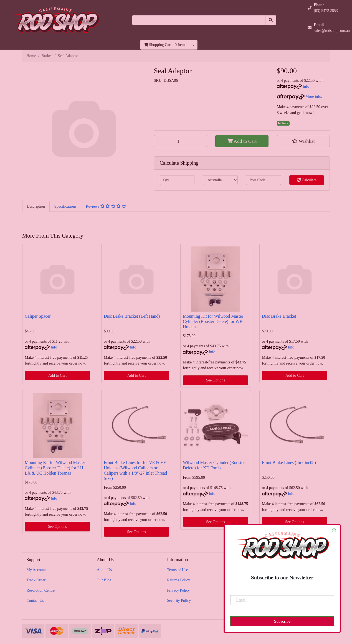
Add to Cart (242, 141)
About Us (104, 570)
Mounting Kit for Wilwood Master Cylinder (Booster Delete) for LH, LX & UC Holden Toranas (55, 468)
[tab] (36, 206)
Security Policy (179, 601)
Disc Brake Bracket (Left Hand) (132, 316)
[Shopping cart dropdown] (194, 45)
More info (299, 97)
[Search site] (271, 20)
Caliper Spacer (38, 316)
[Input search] (199, 20)
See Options (216, 380)
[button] (303, 141)
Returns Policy (178, 580)
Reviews (106, 206)
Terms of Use (177, 570)
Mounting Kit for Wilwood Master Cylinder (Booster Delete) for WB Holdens (213, 321)
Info (306, 86)
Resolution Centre (41, 590)
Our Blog (104, 580)
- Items (165, 45)
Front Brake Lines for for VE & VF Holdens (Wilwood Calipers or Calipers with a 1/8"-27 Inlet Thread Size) (135, 470)
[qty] (177, 180)
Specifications (65, 206)
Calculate (307, 180)
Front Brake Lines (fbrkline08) (289, 463)
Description (36, 206)
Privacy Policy (178, 590)
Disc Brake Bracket (279, 316)
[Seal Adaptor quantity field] (181, 141)
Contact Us (35, 601)
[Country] (220, 180)
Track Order (36, 580)
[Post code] (264, 180)
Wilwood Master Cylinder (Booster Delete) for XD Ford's (214, 465)
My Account (36, 570)
